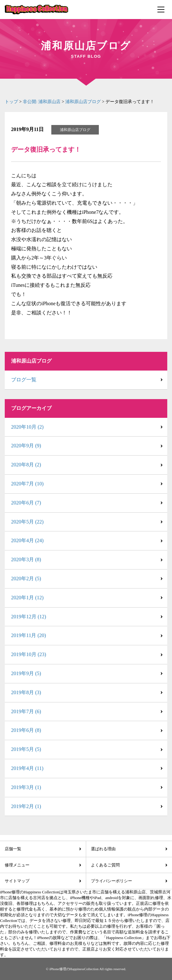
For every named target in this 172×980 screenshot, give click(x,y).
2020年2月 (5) (26, 579)
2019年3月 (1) (26, 787)
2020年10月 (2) (27, 427)
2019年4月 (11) (27, 768)
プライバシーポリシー (111, 881)
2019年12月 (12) (29, 617)
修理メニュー (17, 865)
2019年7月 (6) (26, 711)
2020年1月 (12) (27, 598)
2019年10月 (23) (29, 654)
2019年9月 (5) (26, 673)
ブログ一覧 (24, 380)
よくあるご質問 (105, 865)
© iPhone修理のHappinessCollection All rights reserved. (86, 969)
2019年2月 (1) (26, 806)
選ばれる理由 (103, 849)
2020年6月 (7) (26, 503)
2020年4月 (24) (27, 540)
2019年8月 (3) (26, 692)
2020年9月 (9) (26, 446)
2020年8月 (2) (26, 465)
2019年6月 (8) (26, 730)
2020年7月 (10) (27, 484)
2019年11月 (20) (29, 635)
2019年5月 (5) (26, 749)
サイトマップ (17, 881)
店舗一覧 (13, 849)
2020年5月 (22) (27, 522)
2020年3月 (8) (26, 559)
